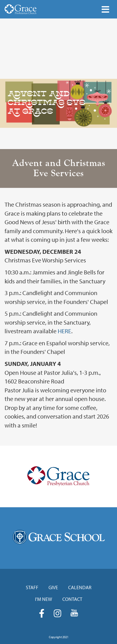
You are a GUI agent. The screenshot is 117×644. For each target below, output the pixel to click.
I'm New (44, 599)
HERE (64, 331)
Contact (72, 599)
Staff (32, 587)
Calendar (80, 587)
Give (53, 587)
